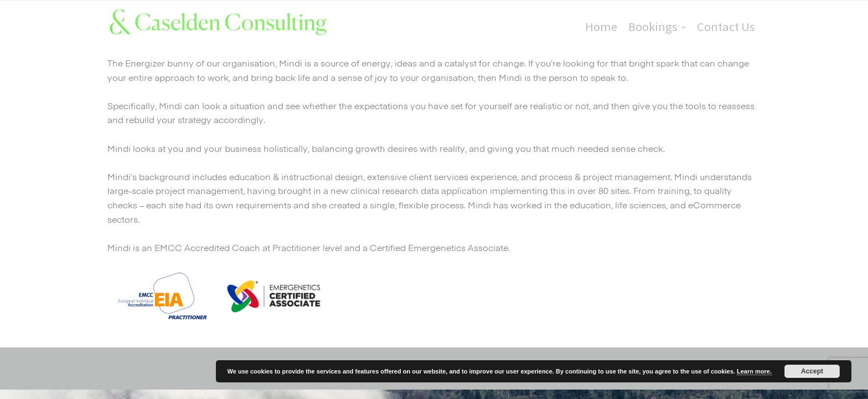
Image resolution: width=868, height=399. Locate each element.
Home (601, 27)
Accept (812, 371)
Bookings (653, 27)
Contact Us (726, 27)
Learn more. (754, 371)
